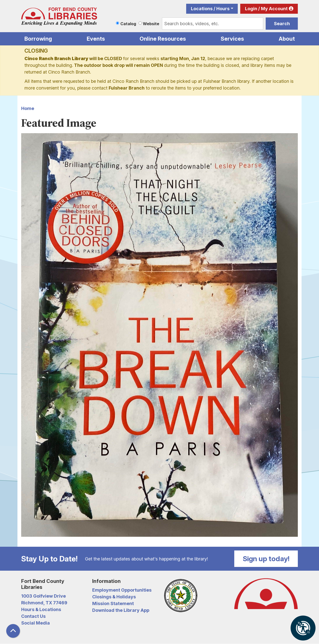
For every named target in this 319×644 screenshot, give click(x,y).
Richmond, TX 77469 (44, 603)
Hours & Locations (41, 609)
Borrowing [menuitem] (38, 39)
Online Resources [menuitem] (163, 39)
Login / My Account (266, 9)
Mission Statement (113, 603)
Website (151, 24)
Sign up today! (266, 559)
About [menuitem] (287, 39)
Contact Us (33, 616)
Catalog (128, 24)
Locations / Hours (210, 9)
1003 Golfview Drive (43, 596)
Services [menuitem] (232, 39)
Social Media (36, 623)
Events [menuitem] (96, 39)
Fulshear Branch (127, 88)
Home (28, 108)
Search (282, 24)
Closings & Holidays (114, 597)
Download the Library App (121, 610)
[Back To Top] (13, 631)
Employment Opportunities (122, 590)
